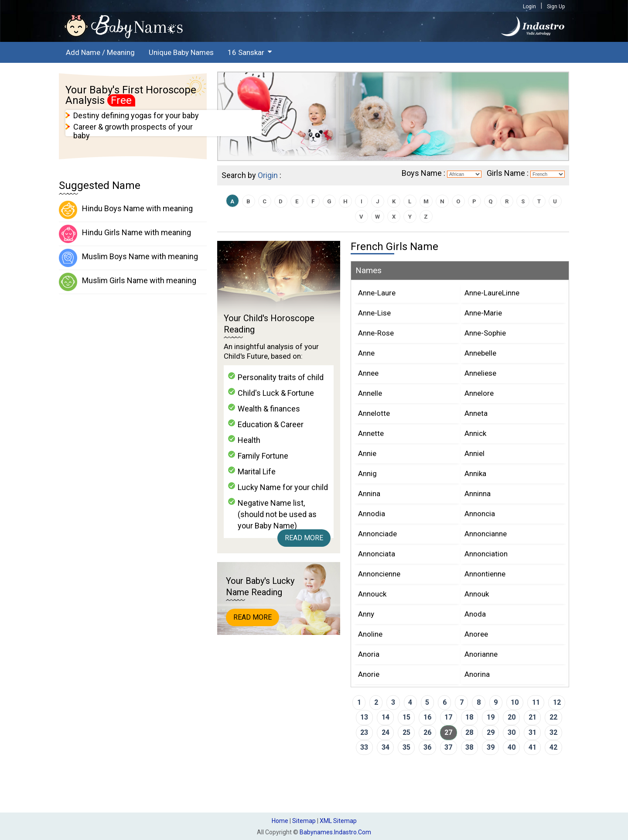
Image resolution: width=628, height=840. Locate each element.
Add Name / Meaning (100, 52)
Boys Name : (423, 173)
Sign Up (556, 7)
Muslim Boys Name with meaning (128, 258)
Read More (304, 538)
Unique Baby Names (181, 52)
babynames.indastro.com (335, 832)
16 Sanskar (246, 52)
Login (529, 7)
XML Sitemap (338, 821)
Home (280, 821)
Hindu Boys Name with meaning (126, 210)
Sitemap (304, 821)
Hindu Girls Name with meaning (125, 234)
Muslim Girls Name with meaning (128, 282)
